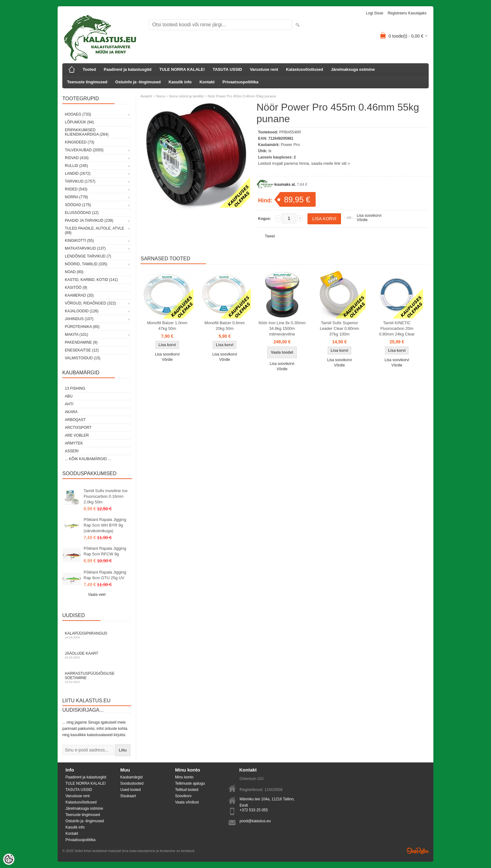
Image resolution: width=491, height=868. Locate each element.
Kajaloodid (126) (82, 311)
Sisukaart (128, 796)
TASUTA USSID (227, 69)
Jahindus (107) (79, 319)
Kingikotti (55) (79, 241)
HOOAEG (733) (78, 114)
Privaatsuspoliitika (240, 82)
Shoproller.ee (418, 851)
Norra (161, 96)
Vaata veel (97, 595)
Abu (69, 396)
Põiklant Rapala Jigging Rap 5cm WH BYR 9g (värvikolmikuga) (105, 525)
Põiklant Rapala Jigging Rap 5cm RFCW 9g (105, 551)
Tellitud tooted (187, 790)
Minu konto (184, 777)
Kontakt (207, 82)
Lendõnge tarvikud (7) (88, 256)
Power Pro (290, 145)
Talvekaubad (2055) (84, 150)
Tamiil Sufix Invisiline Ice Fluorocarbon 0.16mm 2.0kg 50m (106, 496)
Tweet (270, 236)
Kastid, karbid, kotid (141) (91, 280)
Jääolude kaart (97, 655)
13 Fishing (75, 388)
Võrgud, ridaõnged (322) (90, 303)
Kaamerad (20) (79, 295)
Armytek (74, 443)
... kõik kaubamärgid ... (88, 459)
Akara (71, 412)
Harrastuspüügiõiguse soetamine (97, 677)
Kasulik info (180, 82)
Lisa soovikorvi (369, 216)
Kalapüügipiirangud (97, 635)
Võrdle (362, 220)
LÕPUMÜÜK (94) (79, 122)
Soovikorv (183, 796)
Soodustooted (132, 783)
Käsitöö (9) (76, 288)
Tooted (89, 69)
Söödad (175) (78, 205)
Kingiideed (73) (80, 142)
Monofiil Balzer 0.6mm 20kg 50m (225, 326)
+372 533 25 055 (254, 810)
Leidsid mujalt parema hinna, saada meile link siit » (304, 163)
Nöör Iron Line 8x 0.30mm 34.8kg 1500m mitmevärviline (282, 328)
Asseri (72, 451)
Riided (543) (76, 189)
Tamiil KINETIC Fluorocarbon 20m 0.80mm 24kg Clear (397, 328)
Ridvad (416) (77, 158)
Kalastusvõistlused (305, 69)
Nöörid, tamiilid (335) (86, 264)
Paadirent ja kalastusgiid (127, 69)
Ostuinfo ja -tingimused (138, 82)
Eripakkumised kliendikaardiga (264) (87, 132)
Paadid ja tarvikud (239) (89, 221)
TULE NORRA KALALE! (182, 69)
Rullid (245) (76, 166)
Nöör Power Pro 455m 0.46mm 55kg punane (242, 96)
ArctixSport (78, 428)
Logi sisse (375, 13)
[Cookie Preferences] (9, 859)
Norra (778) (76, 197)
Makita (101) (76, 335)
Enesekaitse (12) (82, 350)
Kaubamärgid (131, 777)
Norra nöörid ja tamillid (186, 96)
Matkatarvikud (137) (85, 248)
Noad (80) (74, 272)
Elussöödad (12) (82, 213)
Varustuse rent (264, 69)
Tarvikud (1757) (80, 181)
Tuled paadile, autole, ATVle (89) (94, 231)
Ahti (69, 404)
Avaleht (146, 96)
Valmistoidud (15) (83, 358)
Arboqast (75, 420)
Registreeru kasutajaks (407, 13)
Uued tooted (130, 790)
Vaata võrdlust (187, 802)
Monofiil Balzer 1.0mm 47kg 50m (167, 326)
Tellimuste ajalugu (190, 783)
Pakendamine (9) (81, 342)
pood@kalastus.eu (255, 821)
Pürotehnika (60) (82, 327)
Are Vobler (77, 435)
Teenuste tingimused (87, 82)
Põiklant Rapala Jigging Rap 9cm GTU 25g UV (105, 575)
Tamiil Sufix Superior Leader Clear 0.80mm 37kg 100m (339, 328)
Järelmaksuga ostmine (353, 69)
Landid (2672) (78, 174)
